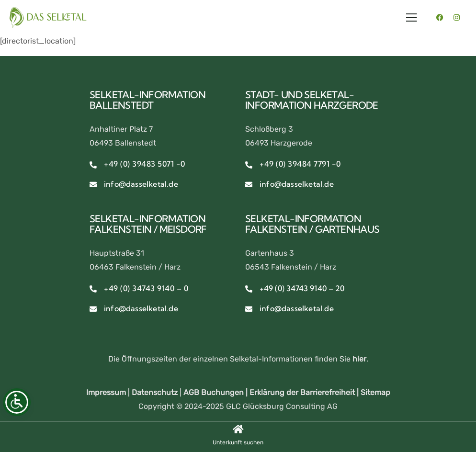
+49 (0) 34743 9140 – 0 (146, 288)
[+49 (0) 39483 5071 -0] (93, 165)
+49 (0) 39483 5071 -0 (145, 164)
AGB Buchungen (214, 392)
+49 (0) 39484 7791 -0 (300, 164)
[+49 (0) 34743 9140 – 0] (93, 289)
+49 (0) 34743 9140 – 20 (302, 288)
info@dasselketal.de (141, 184)
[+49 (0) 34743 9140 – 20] (249, 289)
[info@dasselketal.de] (93, 185)
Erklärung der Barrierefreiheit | (305, 392)
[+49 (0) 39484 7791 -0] (249, 165)
